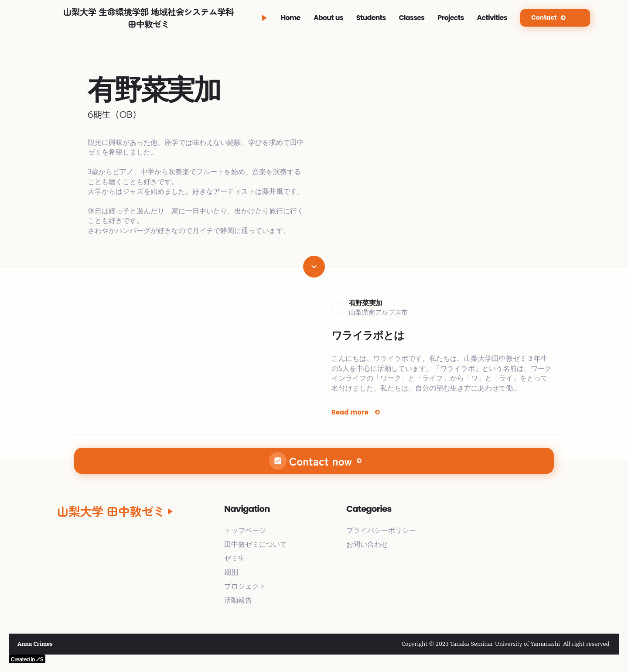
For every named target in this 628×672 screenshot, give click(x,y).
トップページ (245, 530)
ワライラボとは (368, 336)
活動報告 (238, 600)
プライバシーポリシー (381, 530)
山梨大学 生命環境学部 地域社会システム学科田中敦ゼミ (148, 18)
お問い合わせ (367, 544)
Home (290, 18)
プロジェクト (245, 586)
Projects (451, 18)
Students (371, 18)
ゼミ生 (235, 558)
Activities (492, 18)
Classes (411, 18)
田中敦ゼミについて (256, 544)
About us (328, 18)
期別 (231, 572)
